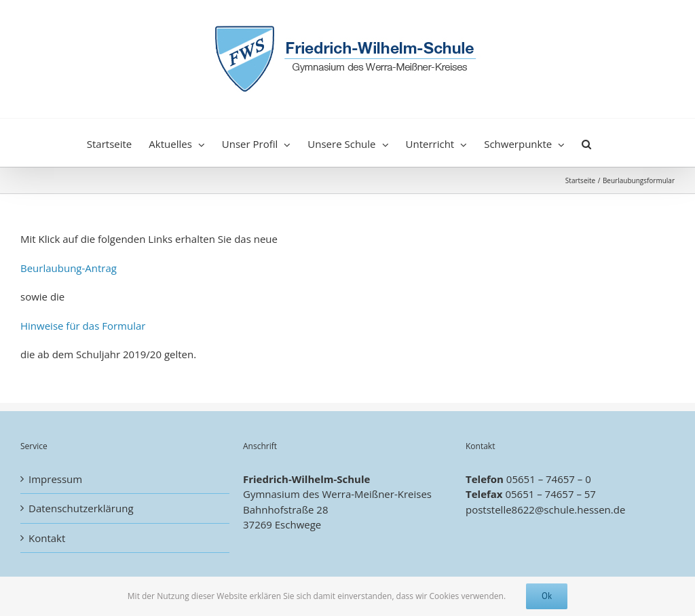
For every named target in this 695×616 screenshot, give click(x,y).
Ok (547, 596)
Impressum (55, 479)
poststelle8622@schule (520, 509)
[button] (586, 142)
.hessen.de (600, 509)
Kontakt (47, 538)
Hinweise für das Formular (83, 326)
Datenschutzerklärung (81, 508)
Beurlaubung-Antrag (69, 268)
